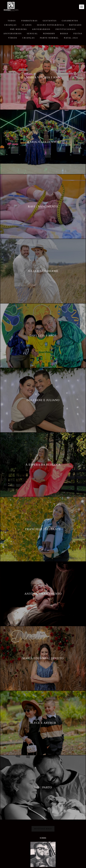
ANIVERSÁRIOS (41, 29)
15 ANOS (27, 25)
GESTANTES (50, 21)
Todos (12, 21)
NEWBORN (49, 34)
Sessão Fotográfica (51, 25)
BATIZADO (75, 25)
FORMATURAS (29, 21)
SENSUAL (32, 34)
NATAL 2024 (71, 38)
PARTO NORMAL (49, 38)
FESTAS (78, 34)
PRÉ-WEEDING (19, 29)
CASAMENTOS (70, 21)
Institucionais (66, 29)
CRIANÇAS (10, 25)
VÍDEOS (13, 38)
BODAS (64, 34)
